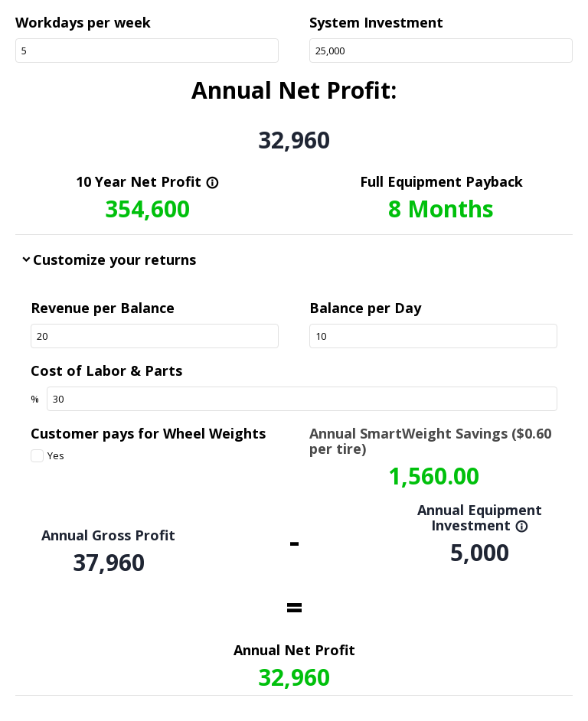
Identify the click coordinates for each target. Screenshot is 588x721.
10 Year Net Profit (147, 181)
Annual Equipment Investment (480, 517)
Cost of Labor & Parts (106, 370)
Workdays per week (83, 22)
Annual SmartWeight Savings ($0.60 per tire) (430, 441)
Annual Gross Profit (108, 535)
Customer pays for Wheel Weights (148, 433)
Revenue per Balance (103, 308)
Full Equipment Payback (441, 181)
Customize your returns (114, 259)
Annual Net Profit (294, 650)
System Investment (376, 22)
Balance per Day (365, 308)
